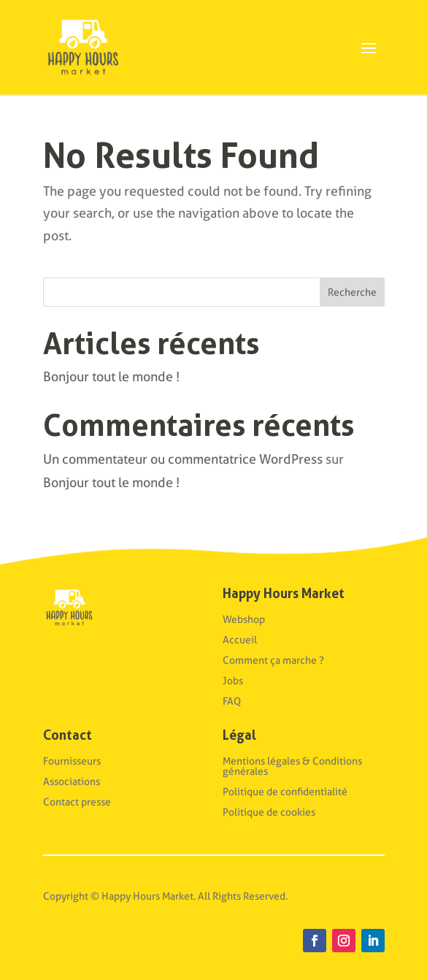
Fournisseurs (72, 761)
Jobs (233, 681)
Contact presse (77, 802)
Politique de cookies (269, 812)
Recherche (352, 292)
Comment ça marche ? (273, 660)
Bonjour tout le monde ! (111, 376)
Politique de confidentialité (285, 792)
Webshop (244, 619)
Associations (72, 781)
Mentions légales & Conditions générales (292, 766)
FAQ (232, 701)
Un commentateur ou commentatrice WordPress (183, 459)
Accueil (240, 640)
